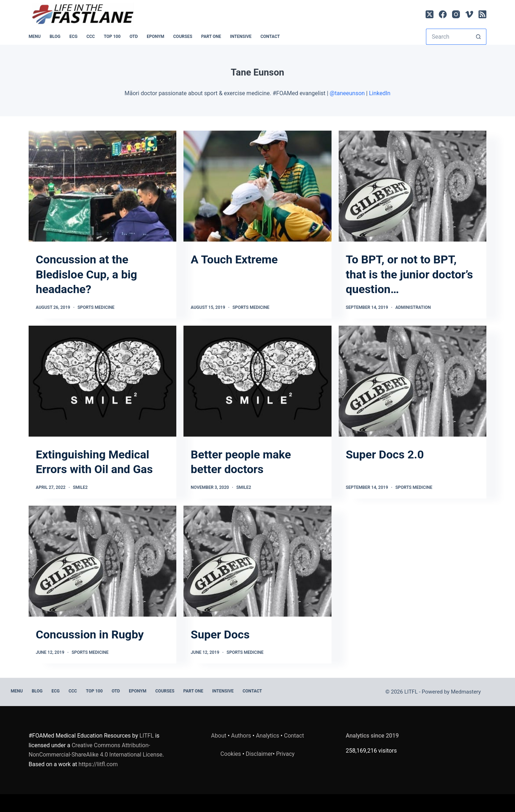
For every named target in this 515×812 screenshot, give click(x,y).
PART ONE (211, 37)
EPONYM (155, 37)
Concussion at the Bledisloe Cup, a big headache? (86, 274)
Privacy (285, 754)
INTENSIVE (241, 37)
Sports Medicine (96, 307)
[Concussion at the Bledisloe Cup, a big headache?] (102, 186)
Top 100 (112, 37)
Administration (413, 307)
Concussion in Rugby (90, 634)
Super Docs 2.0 (385, 454)
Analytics (267, 736)
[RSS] (482, 14)
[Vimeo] (469, 14)
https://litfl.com (98, 764)
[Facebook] (443, 14)
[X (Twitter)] (430, 14)
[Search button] (478, 37)
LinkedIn (380, 93)
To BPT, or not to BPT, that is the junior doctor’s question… (409, 274)
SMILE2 (80, 487)
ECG (73, 37)
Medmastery (466, 692)
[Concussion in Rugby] (102, 561)
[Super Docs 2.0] (413, 381)
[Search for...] (448, 37)
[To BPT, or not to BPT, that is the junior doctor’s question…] (413, 186)
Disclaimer (259, 754)
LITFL (147, 736)
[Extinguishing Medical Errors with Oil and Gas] (102, 381)
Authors (241, 736)
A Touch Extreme (234, 259)
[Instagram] (456, 14)
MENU (35, 37)
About (219, 736)
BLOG (55, 37)
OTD (134, 37)
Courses (183, 37)
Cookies (231, 754)
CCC (91, 37)
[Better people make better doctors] (257, 381)
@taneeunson (347, 93)
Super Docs (220, 634)
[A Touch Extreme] (257, 186)
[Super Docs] (257, 561)
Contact (270, 37)
